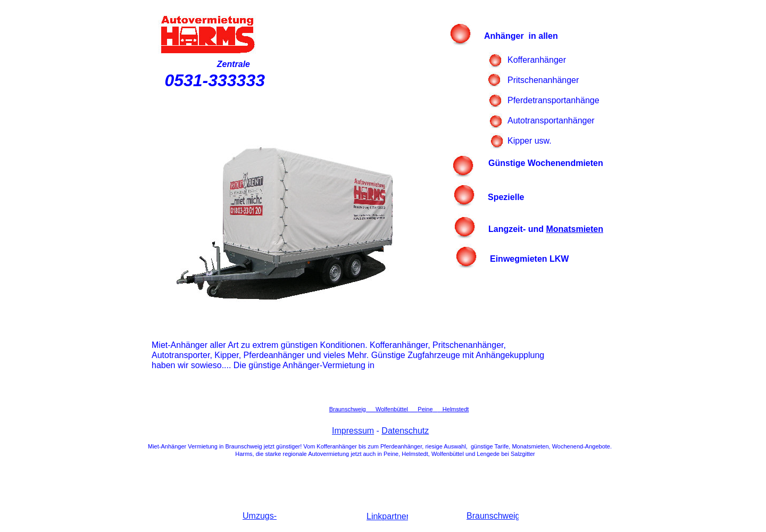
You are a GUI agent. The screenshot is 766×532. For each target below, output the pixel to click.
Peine (425, 409)
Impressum (353, 431)
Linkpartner (388, 516)
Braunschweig (348, 409)
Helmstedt (455, 409)
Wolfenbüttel (393, 409)
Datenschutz (405, 431)
